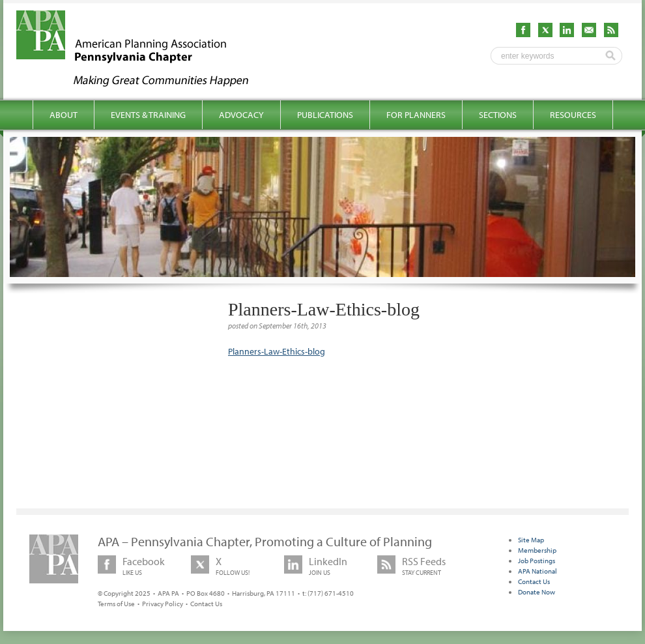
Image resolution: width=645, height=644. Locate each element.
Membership (537, 550)
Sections (498, 115)
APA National (537, 571)
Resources (573, 115)
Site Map (531, 540)
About (64, 115)
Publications (325, 115)
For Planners (416, 115)
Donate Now (537, 592)
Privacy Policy (163, 604)
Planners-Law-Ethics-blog (277, 351)
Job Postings (537, 561)
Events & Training (148, 115)
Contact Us (206, 604)
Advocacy (241, 115)
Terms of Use (116, 604)
